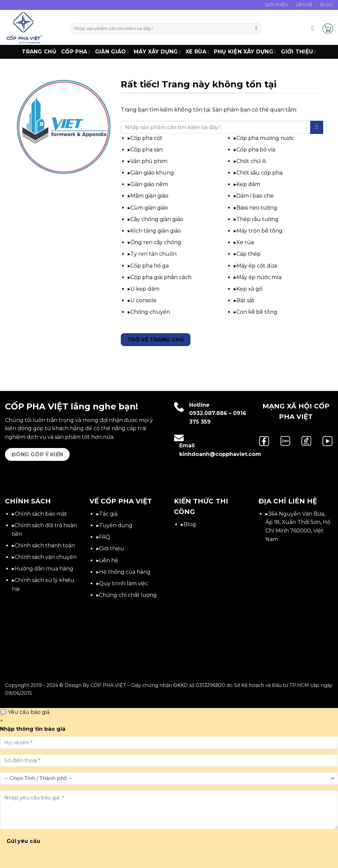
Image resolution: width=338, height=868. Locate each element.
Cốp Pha (76, 52)
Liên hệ (109, 560)
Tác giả (108, 514)
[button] (315, 28)
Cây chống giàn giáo (157, 219)
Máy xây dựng (157, 52)
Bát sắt (245, 300)
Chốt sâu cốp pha (259, 173)
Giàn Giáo (112, 52)
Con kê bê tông (257, 312)
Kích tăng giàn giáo (156, 231)
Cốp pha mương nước (265, 138)
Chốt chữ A (251, 161)
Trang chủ (39, 52)
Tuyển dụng (116, 525)
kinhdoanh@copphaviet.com (220, 454)
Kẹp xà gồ (249, 289)
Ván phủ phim (149, 161)
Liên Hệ (304, 5)
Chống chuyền (150, 312)
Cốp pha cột (146, 138)
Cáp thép (249, 254)
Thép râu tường (257, 219)
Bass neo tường (257, 208)
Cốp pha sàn (147, 150)
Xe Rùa (197, 52)
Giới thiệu (299, 52)
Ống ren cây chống (156, 242)
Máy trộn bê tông (259, 231)
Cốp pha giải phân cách (161, 277)
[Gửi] (256, 29)
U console (143, 300)
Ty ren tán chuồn (153, 254)
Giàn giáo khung (152, 173)
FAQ (105, 537)
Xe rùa (245, 242)
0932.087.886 (208, 413)
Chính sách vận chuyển (46, 557)
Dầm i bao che (255, 196)
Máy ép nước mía (259, 277)
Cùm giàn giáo (149, 208)
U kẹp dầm (145, 289)
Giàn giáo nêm (149, 184)
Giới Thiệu (277, 5)
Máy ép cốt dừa (257, 266)
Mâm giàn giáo (149, 196)
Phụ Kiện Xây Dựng (245, 52)
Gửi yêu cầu (24, 841)
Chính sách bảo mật (41, 514)
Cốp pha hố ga (150, 266)
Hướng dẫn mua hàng (44, 569)
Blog (327, 5)
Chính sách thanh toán (45, 546)
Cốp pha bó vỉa (256, 150)
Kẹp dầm (248, 184)
